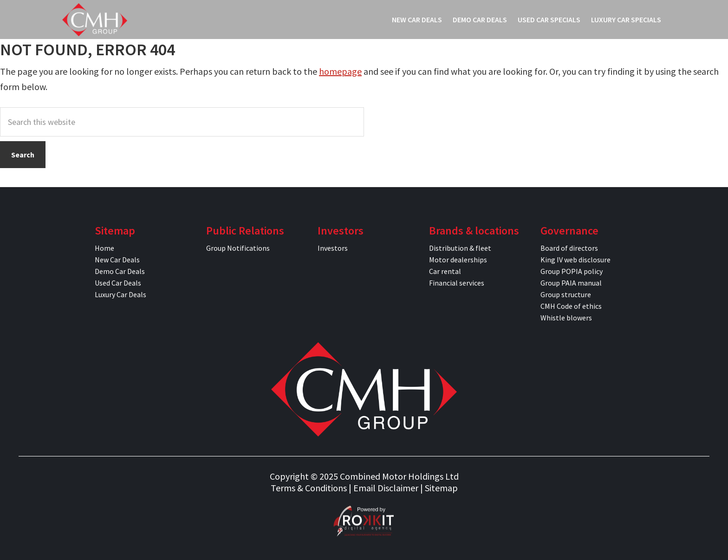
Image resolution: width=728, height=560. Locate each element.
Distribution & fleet (460, 248)
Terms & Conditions (309, 488)
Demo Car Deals (120, 271)
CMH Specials (95, 20)
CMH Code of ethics (571, 306)
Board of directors (569, 248)
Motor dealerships (458, 260)
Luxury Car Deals (120, 294)
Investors (333, 248)
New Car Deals (117, 260)
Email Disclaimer (386, 488)
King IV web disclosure (575, 260)
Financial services (457, 283)
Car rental (445, 271)
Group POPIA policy (572, 271)
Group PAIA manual (571, 283)
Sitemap (441, 488)
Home (104, 248)
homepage (340, 71)
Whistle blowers (566, 318)
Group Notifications (238, 248)
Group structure (566, 294)
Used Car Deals (118, 283)
